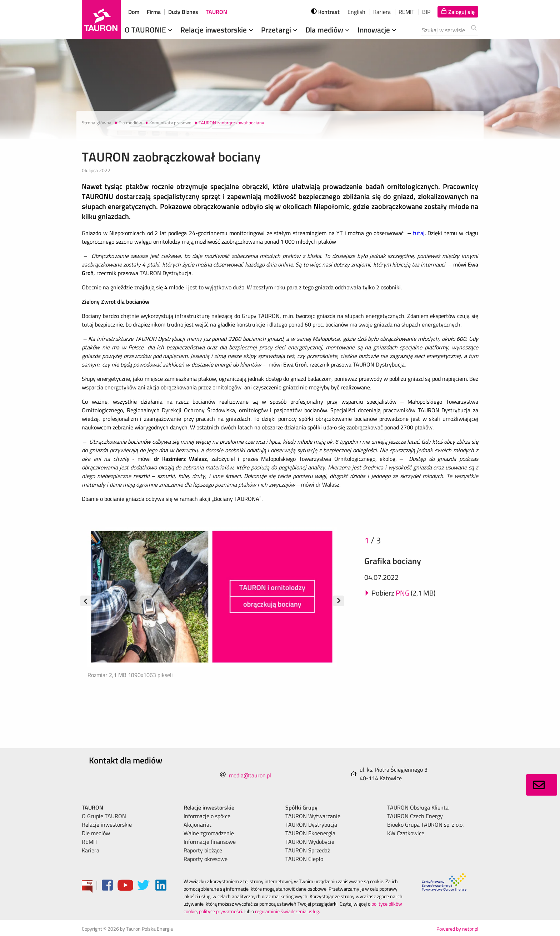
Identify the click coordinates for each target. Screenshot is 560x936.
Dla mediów (328, 30)
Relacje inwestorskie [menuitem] (107, 825)
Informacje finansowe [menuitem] (210, 842)
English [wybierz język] (356, 12)
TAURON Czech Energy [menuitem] (415, 816)
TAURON (216, 12)
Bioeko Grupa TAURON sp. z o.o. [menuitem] (425, 825)
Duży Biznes (183, 12)
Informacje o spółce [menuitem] (207, 816)
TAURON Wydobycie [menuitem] (310, 842)
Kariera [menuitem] (91, 850)
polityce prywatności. (221, 911)
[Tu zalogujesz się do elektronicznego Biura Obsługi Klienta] (458, 12)
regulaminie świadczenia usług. (287, 911)
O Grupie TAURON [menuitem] (104, 816)
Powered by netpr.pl (457, 929)
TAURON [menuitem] (92, 807)
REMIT (406, 12)
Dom (134, 12)
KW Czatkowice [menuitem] (406, 833)
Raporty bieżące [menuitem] (203, 850)
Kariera (382, 12)
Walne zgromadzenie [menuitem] (209, 833)
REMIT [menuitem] (90, 842)
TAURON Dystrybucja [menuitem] (311, 825)
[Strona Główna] (101, 19)
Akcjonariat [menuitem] (197, 825)
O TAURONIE (149, 30)
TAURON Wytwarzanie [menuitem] (313, 816)
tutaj (419, 233)
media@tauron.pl (250, 775)
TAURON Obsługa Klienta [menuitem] (418, 807)
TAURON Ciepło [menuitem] (304, 859)
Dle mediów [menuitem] (96, 833)
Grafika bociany (393, 561)
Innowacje (378, 30)
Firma (154, 12)
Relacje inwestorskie (217, 30)
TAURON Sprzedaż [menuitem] (308, 850)
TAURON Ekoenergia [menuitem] (310, 833)
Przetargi (280, 30)
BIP (426, 12)
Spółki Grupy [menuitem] (301, 807)
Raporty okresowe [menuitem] (206, 859)
